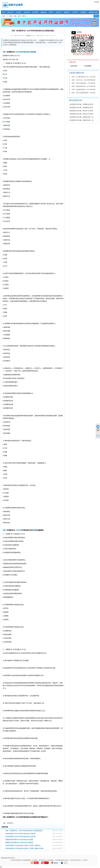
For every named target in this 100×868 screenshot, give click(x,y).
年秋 (21, 52)
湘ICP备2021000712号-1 (8, 858)
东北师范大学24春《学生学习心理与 (81, 111)
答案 (34, 52)
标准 (6, 74)
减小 (30, 36)
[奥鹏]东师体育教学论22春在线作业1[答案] (19, 840)
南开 (19, 16)
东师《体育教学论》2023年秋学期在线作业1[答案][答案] (24, 831)
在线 (27, 52)
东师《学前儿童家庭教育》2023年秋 (83, 93)
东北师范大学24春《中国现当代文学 (81, 104)
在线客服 (98, 428)
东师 (15, 16)
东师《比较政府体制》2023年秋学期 (83, 86)
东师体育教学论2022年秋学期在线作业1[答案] (20, 834)
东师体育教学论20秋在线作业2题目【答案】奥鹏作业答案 (24, 848)
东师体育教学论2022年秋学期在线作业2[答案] (20, 837)
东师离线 (88, 66)
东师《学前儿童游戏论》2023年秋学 (83, 83)
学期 (24, 52)
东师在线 (74, 66)
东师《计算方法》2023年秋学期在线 (83, 80)
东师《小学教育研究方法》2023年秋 (83, 77)
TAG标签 (97, 2)
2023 (11, 16)
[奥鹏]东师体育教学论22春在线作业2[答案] (19, 842)
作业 (4, 16)
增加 (27, 36)
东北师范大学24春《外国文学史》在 (81, 117)
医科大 (24, 16)
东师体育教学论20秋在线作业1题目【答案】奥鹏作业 (23, 845)
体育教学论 (10, 823)
